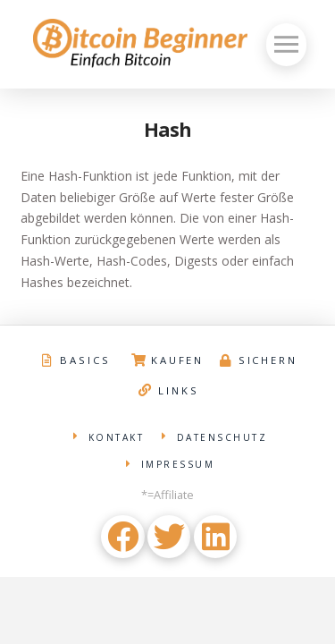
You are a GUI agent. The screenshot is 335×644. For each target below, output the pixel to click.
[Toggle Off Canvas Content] (286, 45)
